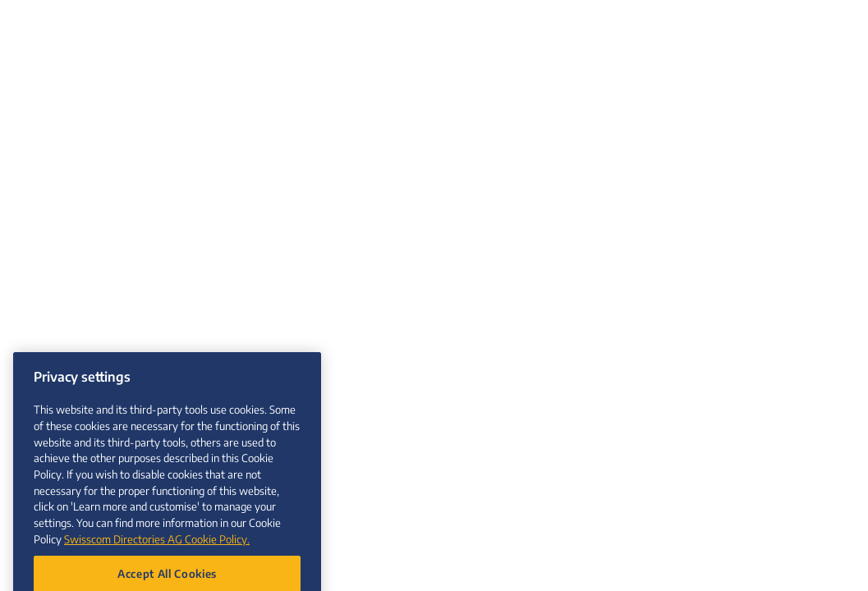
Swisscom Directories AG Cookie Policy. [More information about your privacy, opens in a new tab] (157, 550)
